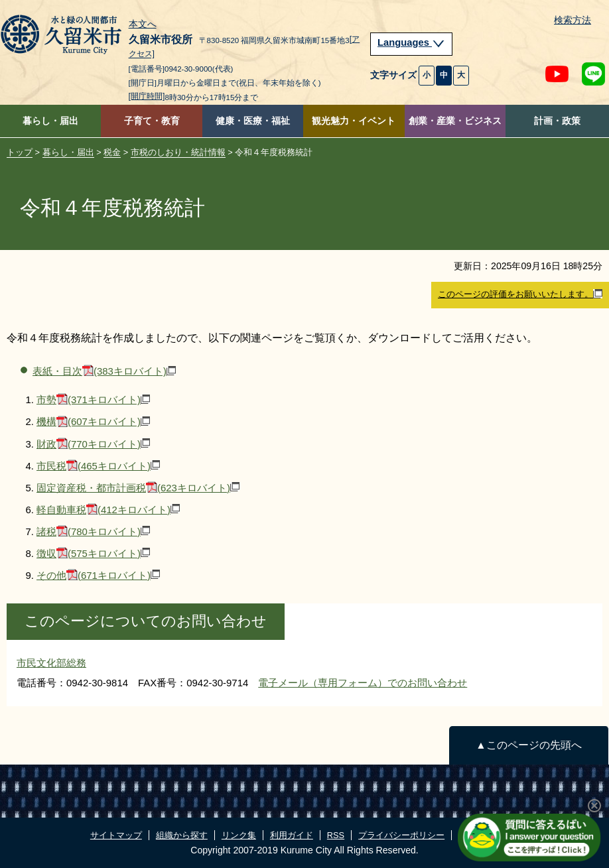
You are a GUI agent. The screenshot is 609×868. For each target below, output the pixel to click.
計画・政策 (557, 121)
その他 (98, 575)
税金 (112, 152)
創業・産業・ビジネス (455, 121)
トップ (20, 152)
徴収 (93, 553)
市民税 (98, 466)
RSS (336, 835)
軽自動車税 (108, 510)
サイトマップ (116, 835)
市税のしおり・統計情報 (178, 152)
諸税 (93, 531)
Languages (411, 42)
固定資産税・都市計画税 (138, 488)
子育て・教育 (152, 121)
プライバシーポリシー (401, 835)
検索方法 (573, 20)
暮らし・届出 (50, 121)
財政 (93, 444)
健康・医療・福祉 (253, 121)
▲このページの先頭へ (528, 745)
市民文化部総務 (51, 663)
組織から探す (182, 835)
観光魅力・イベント (354, 121)
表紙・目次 (104, 371)
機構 (93, 421)
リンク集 (239, 835)
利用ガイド (292, 835)
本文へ (143, 25)
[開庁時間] (147, 96)
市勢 (93, 400)
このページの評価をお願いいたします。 (520, 294)
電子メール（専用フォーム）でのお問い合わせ (363, 683)
